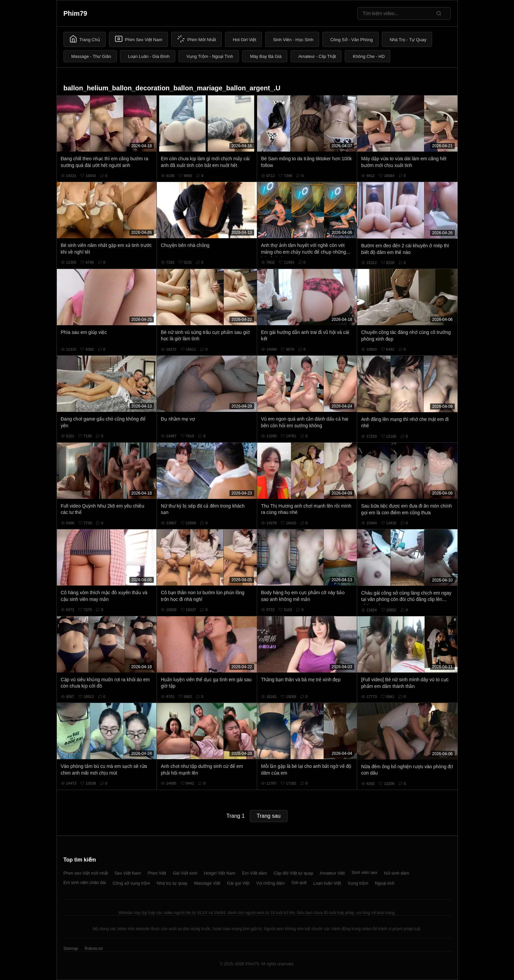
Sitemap (71, 949)
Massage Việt (207, 883)
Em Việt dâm (254, 873)
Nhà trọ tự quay (172, 883)
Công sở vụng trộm (131, 883)
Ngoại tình (385, 883)
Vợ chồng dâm (270, 883)
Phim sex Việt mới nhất (86, 873)
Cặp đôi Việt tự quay (293, 873)
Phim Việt (157, 873)
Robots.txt (94, 949)
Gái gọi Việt (238, 883)
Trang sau (269, 816)
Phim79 (75, 13)
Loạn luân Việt (327, 883)
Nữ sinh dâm (396, 873)
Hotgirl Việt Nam (220, 873)
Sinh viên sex (364, 872)
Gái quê (299, 882)
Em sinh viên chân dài (85, 882)
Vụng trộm (358, 883)
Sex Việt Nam (128, 873)
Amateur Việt (332, 873)
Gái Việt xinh (185, 873)
